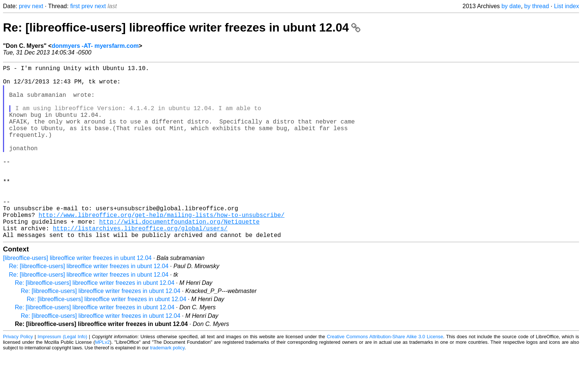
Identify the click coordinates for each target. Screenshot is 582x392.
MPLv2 (102, 381)
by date (511, 6)
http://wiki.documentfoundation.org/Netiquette (179, 257)
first (75, 6)
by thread (537, 6)
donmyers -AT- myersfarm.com (95, 46)
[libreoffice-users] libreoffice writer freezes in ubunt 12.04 (77, 297)
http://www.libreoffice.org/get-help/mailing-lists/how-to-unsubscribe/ (161, 249)
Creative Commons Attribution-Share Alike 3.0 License (385, 375)
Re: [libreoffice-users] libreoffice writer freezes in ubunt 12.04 (182, 27)
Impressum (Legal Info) (62, 375)
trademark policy (167, 386)
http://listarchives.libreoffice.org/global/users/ (140, 265)
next (37, 6)
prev (25, 6)
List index (566, 6)
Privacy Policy (18, 375)
